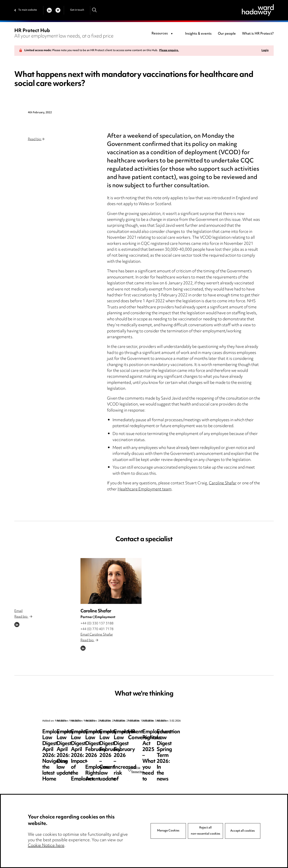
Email (18, 611)
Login (265, 51)
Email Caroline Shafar (97, 635)
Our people (227, 34)
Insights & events (198, 34)
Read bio (36, 139)
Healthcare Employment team (145, 490)
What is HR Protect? (258, 34)
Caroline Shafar (223, 483)
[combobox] (163, 34)
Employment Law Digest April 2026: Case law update (143, 738)
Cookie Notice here (46, 846)
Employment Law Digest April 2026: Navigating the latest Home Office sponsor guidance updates (70, 744)
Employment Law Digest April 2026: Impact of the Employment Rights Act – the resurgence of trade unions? (215, 744)
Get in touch (77, 10)
